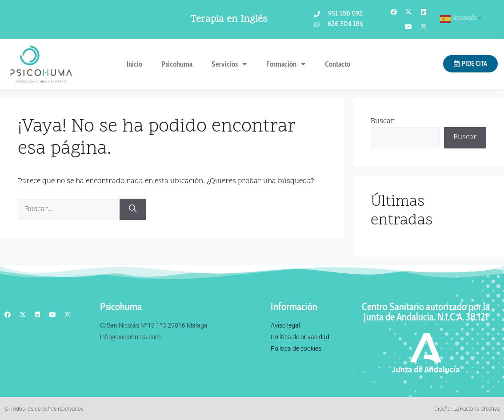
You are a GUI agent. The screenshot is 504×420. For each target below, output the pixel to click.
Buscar (382, 121)
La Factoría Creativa (476, 409)
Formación (286, 64)
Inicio (134, 64)
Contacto (338, 64)
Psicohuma (177, 64)
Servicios (229, 64)
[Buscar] (133, 210)
